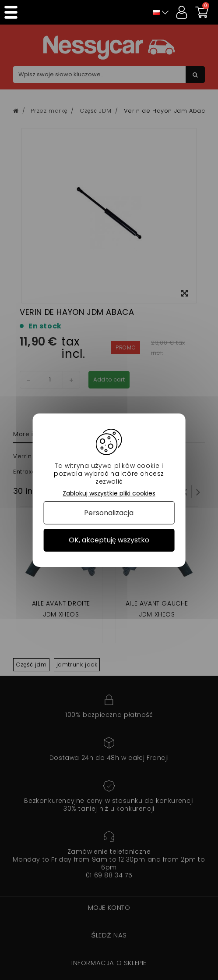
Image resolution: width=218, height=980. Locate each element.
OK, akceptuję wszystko (109, 540)
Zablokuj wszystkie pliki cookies (109, 493)
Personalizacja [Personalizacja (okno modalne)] (109, 513)
